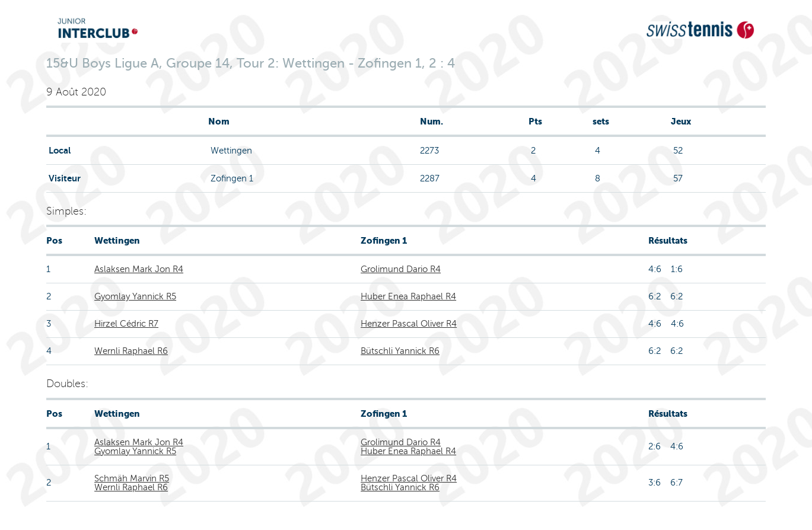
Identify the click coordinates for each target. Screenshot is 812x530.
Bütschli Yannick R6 (400, 351)
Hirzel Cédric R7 (126, 324)
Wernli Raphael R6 (131, 351)
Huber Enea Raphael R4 (408, 296)
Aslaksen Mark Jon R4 (139, 269)
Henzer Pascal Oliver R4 (409, 324)
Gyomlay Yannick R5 (135, 296)
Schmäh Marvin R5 (132, 478)
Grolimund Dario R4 (401, 269)
